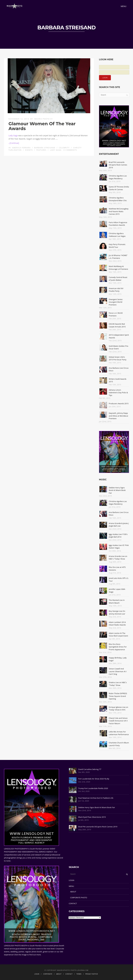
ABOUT (73, 892)
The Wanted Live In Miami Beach (117, 601)
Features (41, 150)
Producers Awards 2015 (119, 403)
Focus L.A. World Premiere (116, 314)
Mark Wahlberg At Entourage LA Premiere (118, 268)
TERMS (79, 974)
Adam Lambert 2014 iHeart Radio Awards (117, 624)
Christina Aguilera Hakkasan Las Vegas (117, 235)
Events (29, 150)
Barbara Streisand (45, 148)
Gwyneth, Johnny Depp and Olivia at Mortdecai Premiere (118, 416)
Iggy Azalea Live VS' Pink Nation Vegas (119, 547)
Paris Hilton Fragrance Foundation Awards (118, 224)
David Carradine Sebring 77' (90, 769)
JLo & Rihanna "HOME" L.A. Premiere (118, 257)
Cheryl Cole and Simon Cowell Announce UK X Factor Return (118, 721)
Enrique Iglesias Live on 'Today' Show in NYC (118, 708)
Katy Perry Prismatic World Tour (117, 246)
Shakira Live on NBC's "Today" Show (118, 684)
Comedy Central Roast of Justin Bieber (118, 279)
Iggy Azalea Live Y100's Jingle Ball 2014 (118, 536)
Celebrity (64, 148)
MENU (71, 886)
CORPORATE (48, 974)
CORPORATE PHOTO (79, 898)
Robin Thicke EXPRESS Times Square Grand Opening (118, 696)
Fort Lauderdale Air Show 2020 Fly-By (94, 779)
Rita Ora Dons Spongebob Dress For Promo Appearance (118, 647)
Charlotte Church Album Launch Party (119, 744)
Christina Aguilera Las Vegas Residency (118, 177)
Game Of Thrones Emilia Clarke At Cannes (119, 188)
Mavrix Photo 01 (44, 119)
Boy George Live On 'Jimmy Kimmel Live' (117, 612)
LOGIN (72, 880)
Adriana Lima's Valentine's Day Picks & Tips (118, 393)
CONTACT (73, 903)
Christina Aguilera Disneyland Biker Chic (118, 199)
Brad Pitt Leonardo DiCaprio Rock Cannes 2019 (118, 165)
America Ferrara (21, 148)
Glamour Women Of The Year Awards (42, 126)
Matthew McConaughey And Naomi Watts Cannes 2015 (119, 211)
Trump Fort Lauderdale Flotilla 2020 (93, 788)
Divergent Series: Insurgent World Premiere (116, 302)
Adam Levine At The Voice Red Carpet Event (118, 635)
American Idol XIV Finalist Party (116, 290)
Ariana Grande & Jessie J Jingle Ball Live (119, 525)
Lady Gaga (13, 135)
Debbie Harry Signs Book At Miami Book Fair (117, 490)
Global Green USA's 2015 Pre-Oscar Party (118, 358)
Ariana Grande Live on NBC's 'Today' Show (118, 558)
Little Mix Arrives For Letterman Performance (119, 733)
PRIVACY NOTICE (92, 974)
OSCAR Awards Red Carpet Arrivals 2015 (117, 325)
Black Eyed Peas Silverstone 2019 (92, 817)
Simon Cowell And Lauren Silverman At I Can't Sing (118, 671)
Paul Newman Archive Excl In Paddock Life (96, 798)
